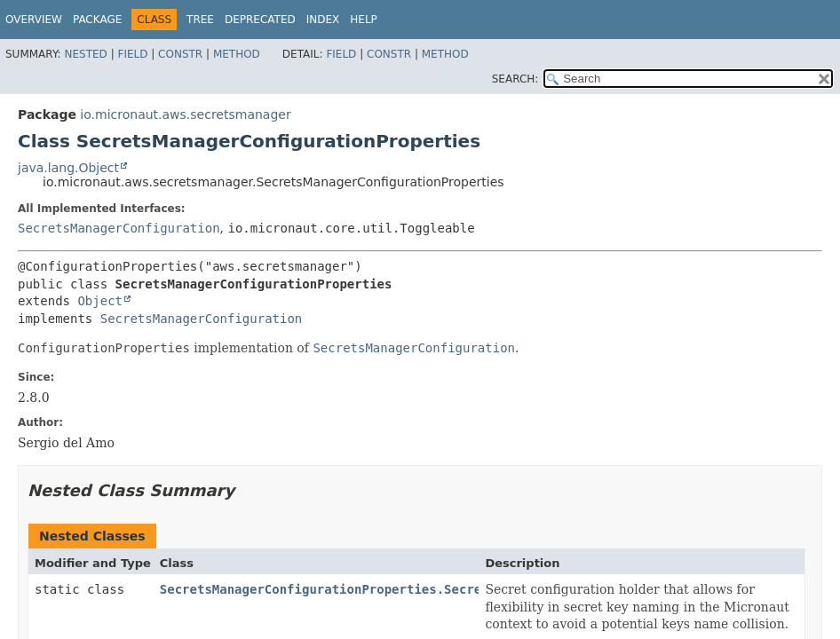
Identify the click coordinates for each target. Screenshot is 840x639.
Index (323, 20)
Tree (200, 20)
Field (132, 54)
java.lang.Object (68, 168)
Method (237, 54)
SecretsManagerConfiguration (119, 228)
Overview (34, 20)
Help (364, 20)
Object (100, 301)
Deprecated (260, 20)
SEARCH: (515, 79)
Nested (85, 54)
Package (97, 20)
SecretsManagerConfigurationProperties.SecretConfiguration (373, 589)
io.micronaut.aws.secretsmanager (185, 114)
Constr (180, 54)
